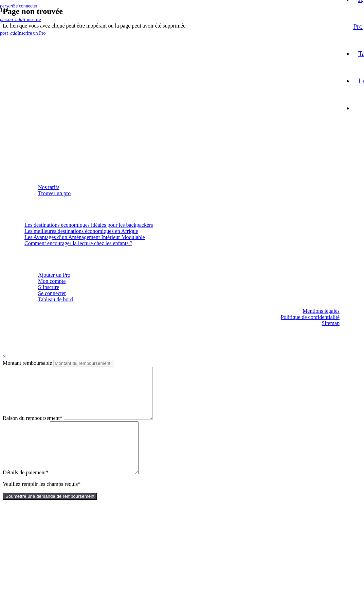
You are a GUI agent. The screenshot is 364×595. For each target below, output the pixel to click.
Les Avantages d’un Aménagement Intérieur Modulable (85, 237)
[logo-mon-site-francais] (170, 162)
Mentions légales (321, 311)
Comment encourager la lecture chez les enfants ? (78, 243)
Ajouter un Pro (54, 275)
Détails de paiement (26, 493)
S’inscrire (49, 287)
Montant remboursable (28, 363)
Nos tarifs (49, 187)
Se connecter (52, 293)
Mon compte (52, 281)
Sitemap (331, 323)
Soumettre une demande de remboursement (50, 517)
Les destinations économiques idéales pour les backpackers (89, 225)
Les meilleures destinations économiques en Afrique (81, 231)
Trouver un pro (54, 193)
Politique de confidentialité (310, 317)
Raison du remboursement (33, 428)
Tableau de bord (56, 299)
